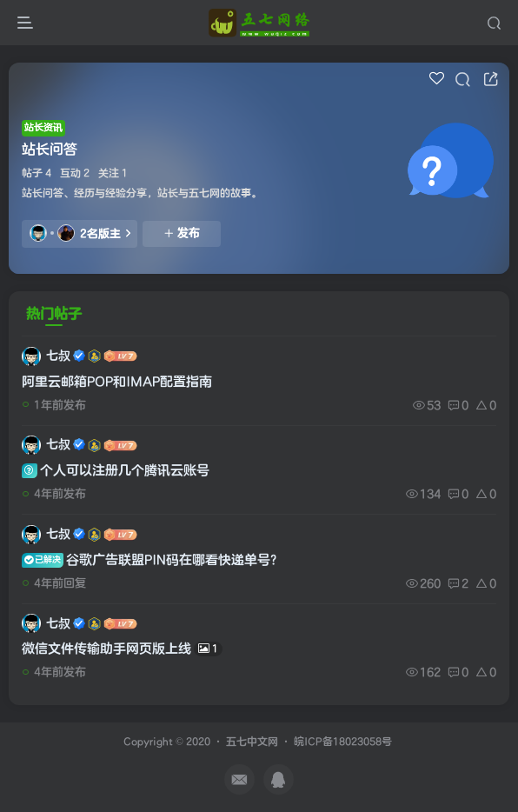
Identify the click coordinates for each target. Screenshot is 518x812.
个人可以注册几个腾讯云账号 (116, 471)
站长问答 (50, 150)
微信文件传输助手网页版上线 (122, 649)
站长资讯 (43, 127)
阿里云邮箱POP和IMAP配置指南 (117, 382)
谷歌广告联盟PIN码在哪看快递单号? (149, 560)
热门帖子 (54, 314)
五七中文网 (252, 742)
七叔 (58, 356)
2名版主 (80, 233)
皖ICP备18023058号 (343, 742)
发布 (182, 233)
